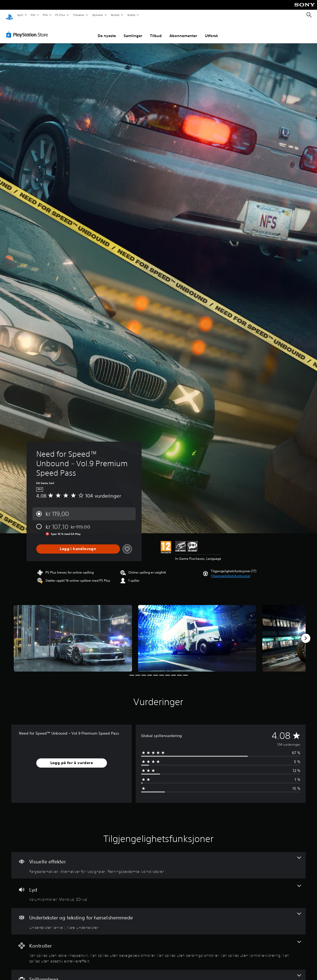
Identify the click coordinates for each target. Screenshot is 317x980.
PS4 (45, 15)
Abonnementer (183, 31)
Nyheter (98, 15)
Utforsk (212, 31)
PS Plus (60, 15)
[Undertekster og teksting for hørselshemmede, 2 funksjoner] (158, 916)
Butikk (115, 15)
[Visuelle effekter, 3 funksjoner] (158, 860)
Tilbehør (79, 15)
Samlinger (133, 31)
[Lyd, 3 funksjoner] (158, 888)
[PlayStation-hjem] (9, 15)
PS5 (33, 15)
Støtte (131, 15)
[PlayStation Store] (28, 29)
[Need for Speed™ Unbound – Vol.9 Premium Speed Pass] (73, 633)
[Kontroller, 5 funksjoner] (158, 947)
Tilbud (156, 31)
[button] (231, 571)
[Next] (306, 633)
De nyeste (107, 31)
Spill (20, 15)
